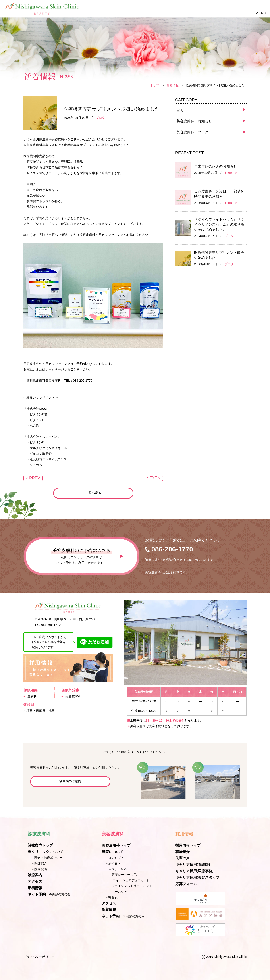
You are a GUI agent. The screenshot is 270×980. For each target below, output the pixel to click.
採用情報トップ (188, 845)
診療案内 (35, 875)
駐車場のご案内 (70, 781)
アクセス (35, 881)
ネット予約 (37, 894)
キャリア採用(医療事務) (194, 871)
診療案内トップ (40, 845)
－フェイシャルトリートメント (130, 886)
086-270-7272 (196, 560)
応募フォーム (186, 884)
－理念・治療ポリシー (47, 858)
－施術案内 (113, 863)
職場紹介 (183, 852)
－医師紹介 (39, 863)
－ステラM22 (118, 869)
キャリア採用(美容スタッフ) (198, 877)
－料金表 (111, 897)
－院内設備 (39, 869)
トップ (155, 85)
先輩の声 (183, 858)
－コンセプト (114, 858)
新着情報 (173, 85)
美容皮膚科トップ (116, 845)
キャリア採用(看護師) (193, 865)
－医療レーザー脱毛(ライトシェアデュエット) (128, 877)
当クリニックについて (46, 852)
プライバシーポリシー (39, 957)
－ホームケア (118, 892)
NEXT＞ (154, 478)
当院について (112, 852)
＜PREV (33, 478)
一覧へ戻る (93, 493)
